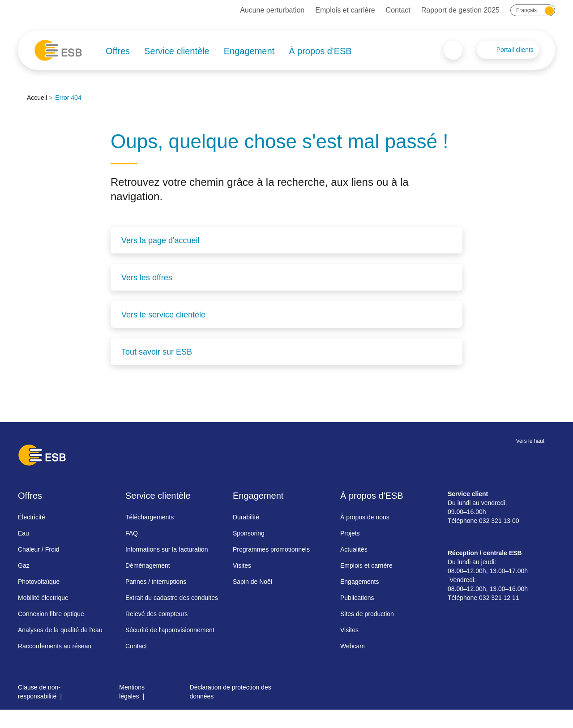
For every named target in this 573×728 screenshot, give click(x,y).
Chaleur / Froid (39, 549)
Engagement (249, 51)
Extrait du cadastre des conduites (172, 598)
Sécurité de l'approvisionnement (170, 630)
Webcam (353, 646)
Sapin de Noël (252, 582)
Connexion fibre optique (51, 614)
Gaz (24, 565)
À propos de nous (365, 517)
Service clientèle (177, 51)
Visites (242, 565)
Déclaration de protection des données (231, 692)
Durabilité (246, 517)
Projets (350, 533)
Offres (118, 51)
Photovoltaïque (39, 582)
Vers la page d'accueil (160, 240)
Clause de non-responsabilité (39, 692)
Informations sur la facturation (167, 549)
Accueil (37, 98)
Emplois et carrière (345, 10)
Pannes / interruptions (156, 582)
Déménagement (148, 565)
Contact (398, 10)
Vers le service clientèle (163, 315)
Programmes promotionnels (271, 549)
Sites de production (367, 614)
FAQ (132, 533)
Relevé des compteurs (156, 614)
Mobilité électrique (43, 598)
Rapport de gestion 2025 (460, 10)
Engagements (359, 582)
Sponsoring (249, 533)
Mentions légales (132, 692)
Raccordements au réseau (55, 646)
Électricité (32, 517)
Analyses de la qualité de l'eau (60, 630)
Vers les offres (147, 278)
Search (453, 50)
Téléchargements (150, 517)
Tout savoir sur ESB (157, 352)
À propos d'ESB (320, 51)
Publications (357, 598)
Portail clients (515, 50)
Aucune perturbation (272, 10)
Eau (24, 533)
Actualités (354, 549)
